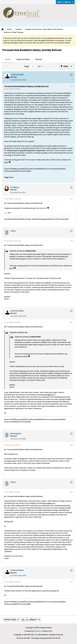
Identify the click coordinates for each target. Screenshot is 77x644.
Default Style (11, 620)
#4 (71, 322)
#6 (72, 492)
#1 (72, 86)
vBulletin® (38, 631)
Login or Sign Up (65, 2)
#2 (72, 199)
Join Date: (14, 80)
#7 (72, 582)
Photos (39, 59)
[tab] (8, 60)
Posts (8, 59)
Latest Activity (23, 59)
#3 (72, 241)
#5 (72, 445)
